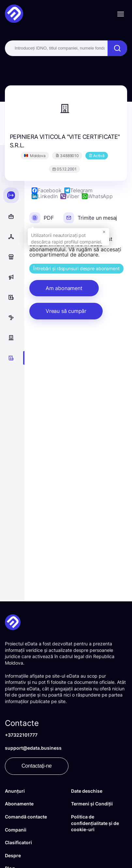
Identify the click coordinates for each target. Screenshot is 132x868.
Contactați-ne (37, 766)
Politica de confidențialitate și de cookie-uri (95, 823)
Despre (13, 855)
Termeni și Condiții (92, 804)
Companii (16, 830)
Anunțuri (15, 791)
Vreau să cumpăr (66, 311)
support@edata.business (33, 748)
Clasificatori (18, 842)
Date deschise (87, 791)
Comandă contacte (26, 817)
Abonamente (19, 804)
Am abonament (64, 288)
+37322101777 (21, 735)
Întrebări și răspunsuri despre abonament (76, 268)
